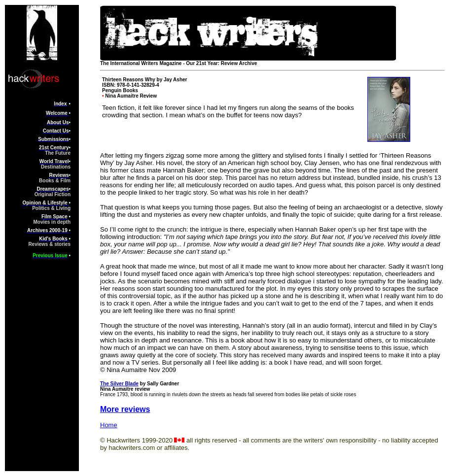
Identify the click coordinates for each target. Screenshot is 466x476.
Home (109, 425)
